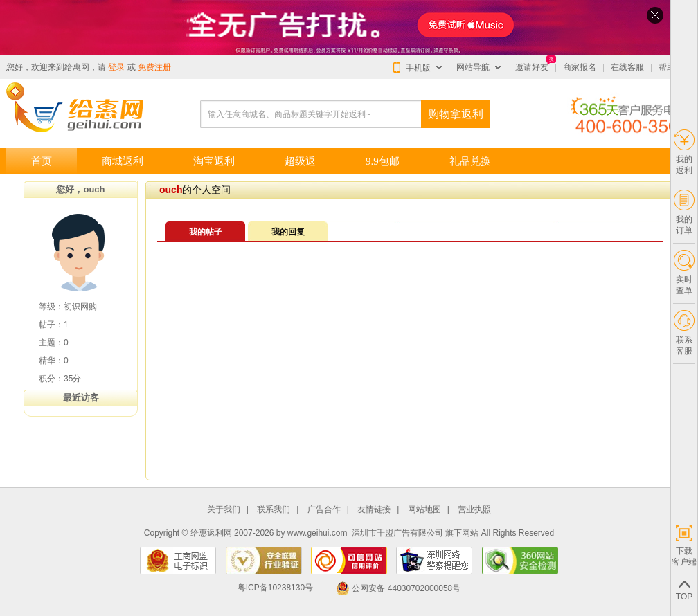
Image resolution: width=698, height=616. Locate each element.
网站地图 (424, 510)
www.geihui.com (317, 533)
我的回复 (288, 232)
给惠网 (77, 67)
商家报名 (580, 67)
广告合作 (324, 510)
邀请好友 (532, 67)
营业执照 (474, 510)
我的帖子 (206, 232)
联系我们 (274, 510)
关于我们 (224, 510)
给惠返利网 (211, 533)
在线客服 (627, 67)
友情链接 (374, 510)
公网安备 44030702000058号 (398, 588)
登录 (116, 67)
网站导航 (473, 67)
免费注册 (154, 67)
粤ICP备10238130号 (275, 588)
